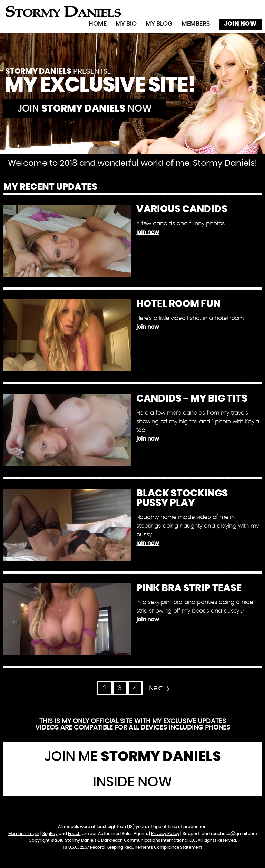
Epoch (74, 834)
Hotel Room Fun (178, 304)
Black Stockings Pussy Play (182, 498)
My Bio (126, 24)
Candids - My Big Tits (192, 399)
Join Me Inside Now (133, 769)
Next (156, 688)
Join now (85, 109)
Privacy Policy (165, 834)
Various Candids (182, 209)
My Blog (159, 24)
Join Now (240, 24)
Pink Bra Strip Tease (189, 588)
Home (98, 24)
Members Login (24, 834)
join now (148, 232)
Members (196, 24)
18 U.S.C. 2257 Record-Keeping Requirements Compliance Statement (133, 847)
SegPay (50, 834)
